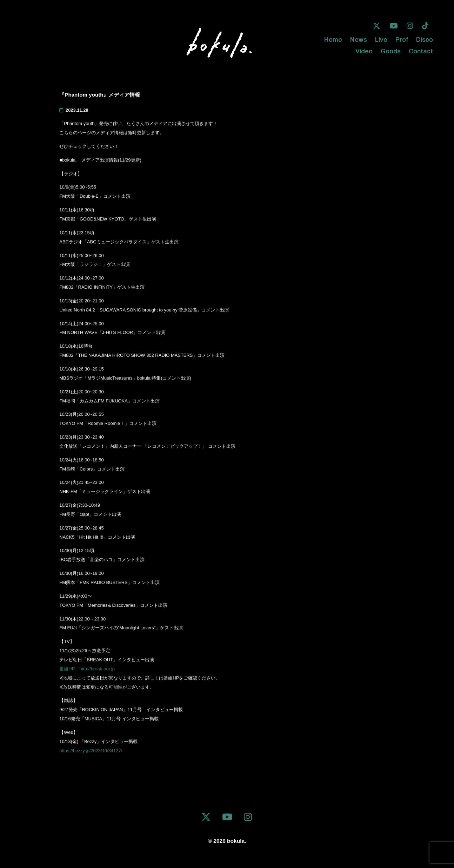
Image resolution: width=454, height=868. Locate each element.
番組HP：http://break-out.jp (87, 670)
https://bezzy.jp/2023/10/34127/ (91, 752)
